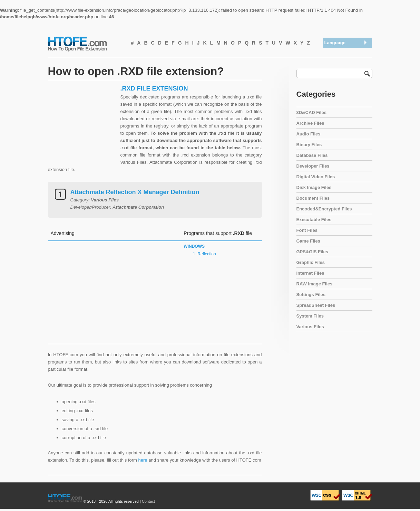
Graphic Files (311, 262)
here (143, 460)
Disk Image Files (314, 187)
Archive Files (310, 123)
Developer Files (313, 166)
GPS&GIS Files (312, 252)
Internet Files (310, 273)
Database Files (312, 155)
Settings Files (311, 295)
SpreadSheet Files (316, 305)
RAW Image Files (315, 284)
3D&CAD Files (311, 112)
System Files (310, 316)
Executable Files (314, 220)
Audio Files (309, 134)
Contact (148, 501)
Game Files (308, 241)
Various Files (310, 327)
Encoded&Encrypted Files (324, 209)
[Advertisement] (82, 128)
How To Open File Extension (85, 44)
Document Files (313, 198)
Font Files (307, 230)
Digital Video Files (316, 177)
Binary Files (309, 145)
